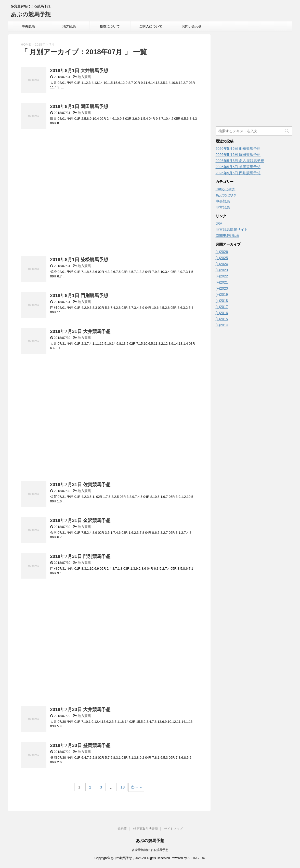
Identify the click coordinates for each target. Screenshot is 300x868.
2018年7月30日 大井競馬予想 (80, 710)
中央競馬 (28, 26)
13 (123, 787)
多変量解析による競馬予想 (150, 850)
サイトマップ (173, 829)
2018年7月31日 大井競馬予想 (80, 331)
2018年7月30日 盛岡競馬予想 (80, 745)
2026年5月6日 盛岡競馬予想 (238, 167)
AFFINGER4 (196, 858)
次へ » (136, 787)
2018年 (40, 44)
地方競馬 (69, 26)
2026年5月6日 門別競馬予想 (238, 173)
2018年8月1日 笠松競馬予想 (79, 260)
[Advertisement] (109, 194)
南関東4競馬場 (227, 236)
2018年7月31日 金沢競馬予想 (80, 520)
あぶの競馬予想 (31, 14)
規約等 (122, 829)
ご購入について (151, 26)
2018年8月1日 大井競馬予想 (79, 71)
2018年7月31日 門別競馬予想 (80, 556)
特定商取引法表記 (146, 829)
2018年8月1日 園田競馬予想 (79, 106)
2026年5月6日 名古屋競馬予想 (240, 161)
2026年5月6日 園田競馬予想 (238, 155)
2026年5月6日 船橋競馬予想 (238, 149)
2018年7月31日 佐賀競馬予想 (80, 485)
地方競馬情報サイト (232, 230)
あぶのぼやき (226, 195)
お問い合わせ (192, 26)
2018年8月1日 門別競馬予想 (79, 296)
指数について (110, 26)
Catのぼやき (226, 189)
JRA (219, 223)
